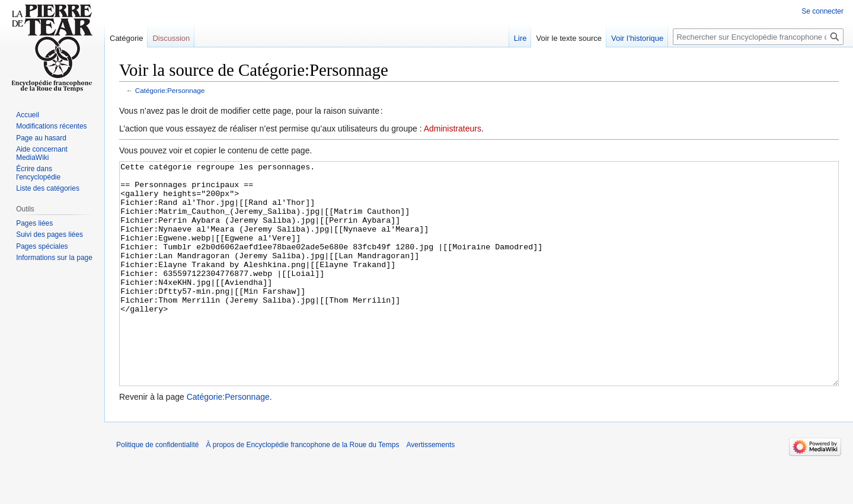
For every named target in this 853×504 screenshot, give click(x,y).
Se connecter (822, 11)
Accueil (28, 115)
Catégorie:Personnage (170, 90)
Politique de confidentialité (157, 489)
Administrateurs (453, 129)
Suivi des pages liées (49, 235)
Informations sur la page (54, 258)
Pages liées (34, 223)
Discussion (171, 38)
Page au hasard (41, 138)
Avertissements (430, 489)
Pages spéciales (42, 246)
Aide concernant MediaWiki (42, 153)
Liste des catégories (48, 188)
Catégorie (126, 38)
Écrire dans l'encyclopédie (38, 173)
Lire (520, 38)
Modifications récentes (51, 126)
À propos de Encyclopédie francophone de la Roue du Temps (302, 489)
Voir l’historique (637, 38)
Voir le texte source (569, 38)
